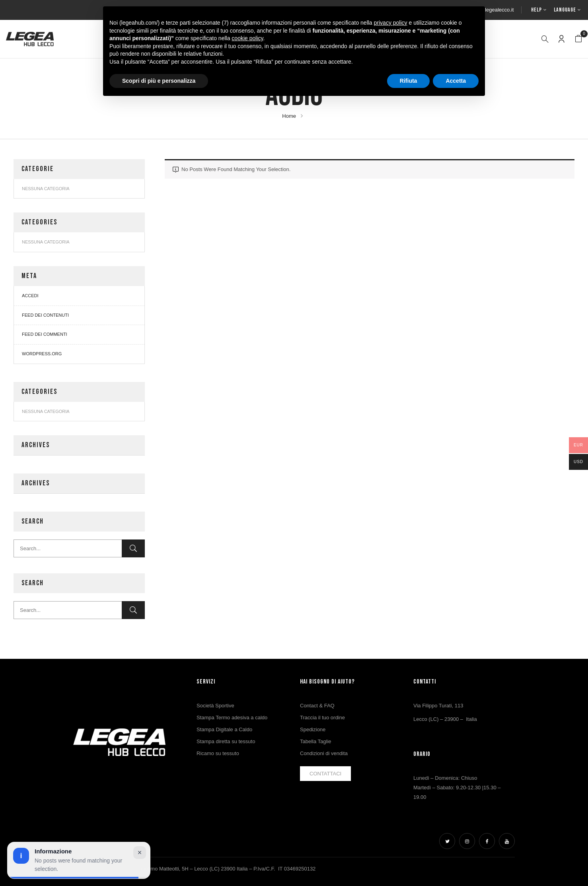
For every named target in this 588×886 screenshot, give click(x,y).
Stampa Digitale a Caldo (224, 729)
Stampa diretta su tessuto (226, 741)
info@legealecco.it (493, 10)
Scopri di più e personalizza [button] (159, 81)
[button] (578, 39)
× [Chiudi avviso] (140, 853)
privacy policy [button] (391, 23)
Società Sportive (215, 706)
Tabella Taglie (316, 741)
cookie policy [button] (247, 38)
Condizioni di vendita (324, 753)
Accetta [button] (456, 81)
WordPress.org (42, 354)
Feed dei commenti (45, 334)
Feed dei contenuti (45, 315)
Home (289, 116)
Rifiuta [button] (409, 81)
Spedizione (313, 729)
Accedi (30, 296)
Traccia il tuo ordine (322, 718)
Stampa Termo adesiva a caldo (232, 718)
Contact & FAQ (317, 706)
